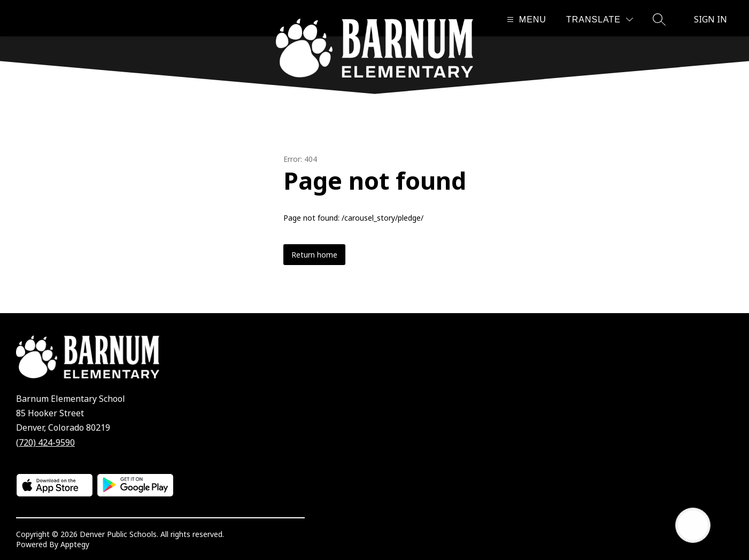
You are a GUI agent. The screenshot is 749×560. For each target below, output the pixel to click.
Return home (314, 255)
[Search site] (659, 19)
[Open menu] (525, 20)
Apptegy (75, 544)
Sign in (711, 19)
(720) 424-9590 (45, 442)
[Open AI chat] (693, 525)
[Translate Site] (600, 20)
